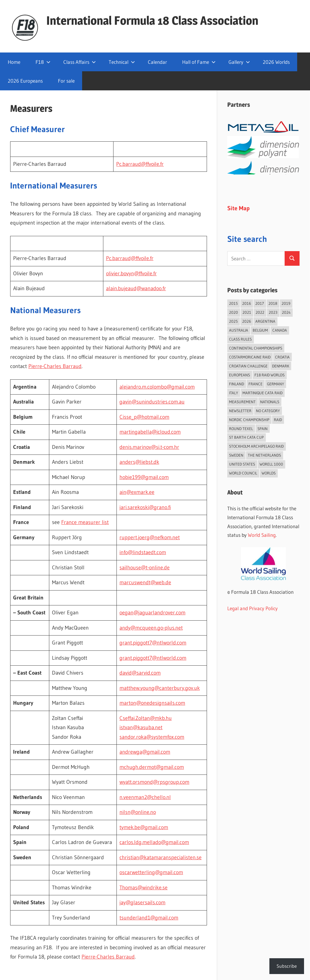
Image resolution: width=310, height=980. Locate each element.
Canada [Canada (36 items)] (280, 330)
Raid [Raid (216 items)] (278, 420)
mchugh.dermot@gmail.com (152, 767)
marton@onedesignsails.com (152, 703)
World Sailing (262, 535)
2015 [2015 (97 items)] (233, 303)
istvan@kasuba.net (141, 727)
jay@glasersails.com (142, 902)
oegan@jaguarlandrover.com (152, 613)
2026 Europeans (25, 81)
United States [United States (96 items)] (242, 464)
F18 (43, 62)
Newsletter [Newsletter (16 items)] (240, 411)
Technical (122, 62)
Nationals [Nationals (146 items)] (270, 402)
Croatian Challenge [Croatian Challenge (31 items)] (248, 366)
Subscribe (287, 966)
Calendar (157, 62)
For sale (66, 81)
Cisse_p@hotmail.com (144, 417)
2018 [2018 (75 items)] (273, 303)
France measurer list (85, 522)
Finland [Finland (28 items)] (237, 384)
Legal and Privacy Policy (253, 608)
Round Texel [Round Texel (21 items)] (241, 429)
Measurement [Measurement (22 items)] (242, 402)
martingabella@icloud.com (150, 432)
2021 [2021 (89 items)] (247, 312)
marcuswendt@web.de (145, 582)
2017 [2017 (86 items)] (260, 303)
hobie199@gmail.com (144, 477)
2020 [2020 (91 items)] (234, 312)
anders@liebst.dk (139, 462)
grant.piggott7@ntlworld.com (153, 643)
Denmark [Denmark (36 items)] (281, 366)
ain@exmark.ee (137, 492)
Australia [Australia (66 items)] (239, 330)
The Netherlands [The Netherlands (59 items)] (264, 455)
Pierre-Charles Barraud (55, 366)
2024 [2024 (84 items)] (286, 312)
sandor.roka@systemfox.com (152, 737)
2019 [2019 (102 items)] (286, 303)
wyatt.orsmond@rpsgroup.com (154, 782)
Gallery (239, 62)
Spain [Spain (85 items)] (263, 429)
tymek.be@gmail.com (144, 827)
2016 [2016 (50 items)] (247, 303)
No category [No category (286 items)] (268, 411)
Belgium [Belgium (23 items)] (260, 330)
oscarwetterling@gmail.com (151, 872)
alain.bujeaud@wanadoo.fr (136, 288)
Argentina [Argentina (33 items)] (265, 321)
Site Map (238, 208)
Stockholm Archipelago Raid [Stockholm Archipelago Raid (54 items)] (256, 446)
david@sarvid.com (140, 673)
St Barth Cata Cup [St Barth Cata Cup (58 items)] (246, 437)
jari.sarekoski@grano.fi (145, 507)
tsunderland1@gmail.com (149, 918)
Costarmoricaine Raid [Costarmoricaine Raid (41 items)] (250, 357)
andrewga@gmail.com (145, 752)
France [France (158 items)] (255, 384)
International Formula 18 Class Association (152, 20)
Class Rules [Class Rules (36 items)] (240, 339)
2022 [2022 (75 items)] (260, 312)
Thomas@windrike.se (144, 888)
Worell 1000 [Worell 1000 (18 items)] (271, 464)
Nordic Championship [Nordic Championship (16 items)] (249, 420)
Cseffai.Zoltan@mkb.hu (146, 718)
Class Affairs (80, 62)
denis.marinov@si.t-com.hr (149, 447)
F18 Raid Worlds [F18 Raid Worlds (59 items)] (270, 375)
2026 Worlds (276, 62)
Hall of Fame (199, 62)
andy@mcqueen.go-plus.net (151, 628)
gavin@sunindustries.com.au (152, 402)
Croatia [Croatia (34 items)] (282, 357)
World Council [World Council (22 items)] (243, 473)
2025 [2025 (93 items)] (233, 321)
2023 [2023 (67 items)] (273, 312)
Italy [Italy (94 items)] (234, 393)
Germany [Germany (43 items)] (276, 384)
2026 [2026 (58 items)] (247, 321)
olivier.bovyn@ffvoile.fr (131, 273)
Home (14, 62)
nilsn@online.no (138, 812)
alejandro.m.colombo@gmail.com (157, 387)
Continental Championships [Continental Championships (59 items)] (256, 348)
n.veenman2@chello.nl (145, 797)
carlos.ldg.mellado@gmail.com (154, 842)
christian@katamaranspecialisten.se (161, 857)
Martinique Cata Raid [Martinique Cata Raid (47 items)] (263, 393)
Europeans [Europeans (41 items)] (240, 375)
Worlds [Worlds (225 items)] (269, 473)
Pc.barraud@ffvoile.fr (140, 164)
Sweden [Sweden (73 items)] (236, 455)
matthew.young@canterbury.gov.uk (160, 688)
